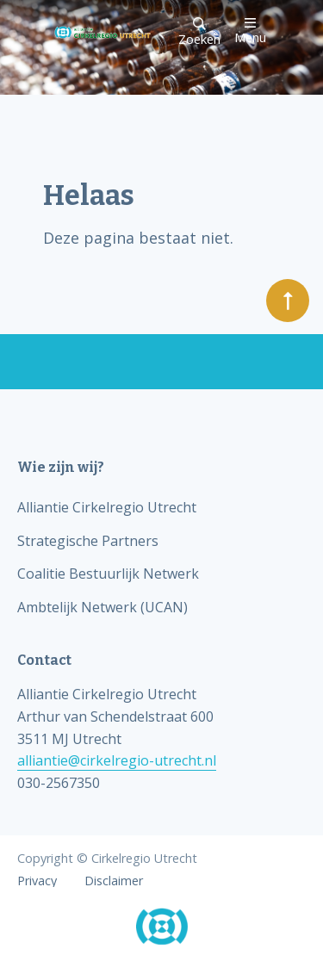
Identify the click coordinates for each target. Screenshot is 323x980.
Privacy (37, 881)
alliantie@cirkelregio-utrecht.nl (117, 760)
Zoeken (199, 32)
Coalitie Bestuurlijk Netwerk (108, 574)
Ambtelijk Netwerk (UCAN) (102, 607)
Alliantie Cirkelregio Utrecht (107, 507)
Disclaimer (114, 881)
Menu (250, 31)
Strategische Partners (88, 541)
